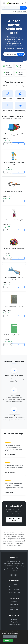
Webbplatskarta (14, 610)
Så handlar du (14, 584)
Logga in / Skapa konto (14, 520)
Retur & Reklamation (14, 590)
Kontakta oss (14, 607)
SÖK (20, 54)
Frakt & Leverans (14, 587)
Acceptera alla (8, 641)
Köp (18, 144)
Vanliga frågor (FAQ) (14, 592)
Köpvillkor (14, 602)
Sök (24, 8)
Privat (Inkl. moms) (22, 11)
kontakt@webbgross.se (14, 625)
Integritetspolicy (14, 604)
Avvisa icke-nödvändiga (10, 637)
